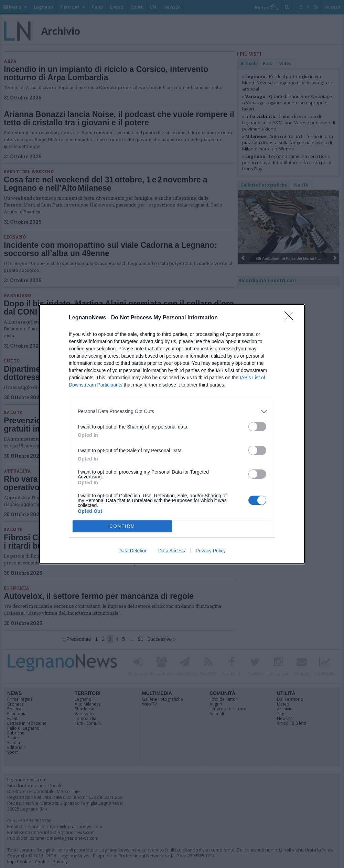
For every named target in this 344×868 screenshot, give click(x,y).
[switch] (257, 427)
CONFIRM (122, 526)
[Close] (291, 318)
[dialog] (172, 434)
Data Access (172, 551)
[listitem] (172, 411)
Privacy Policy (211, 551)
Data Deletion (133, 551)
